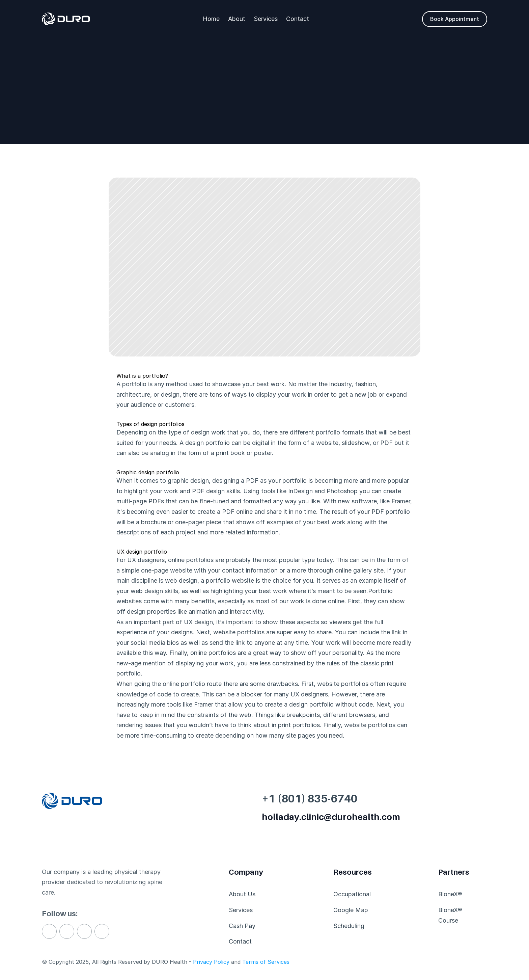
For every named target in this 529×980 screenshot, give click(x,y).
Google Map (351, 910)
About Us (242, 894)
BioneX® (450, 894)
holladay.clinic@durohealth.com (331, 817)
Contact (298, 19)
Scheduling (349, 926)
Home (211, 19)
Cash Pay (242, 926)
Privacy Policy (211, 962)
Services (266, 19)
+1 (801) (284, 798)
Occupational (352, 894)
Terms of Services (266, 962)
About (237, 19)
